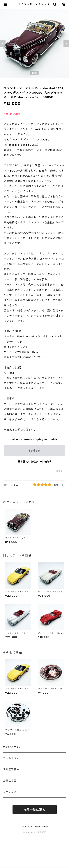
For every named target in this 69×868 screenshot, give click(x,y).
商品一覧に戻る (35, 810)
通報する (61, 471)
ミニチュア (10, 792)
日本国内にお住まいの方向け (35, 462)
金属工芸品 (10, 781)
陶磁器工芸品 (11, 769)
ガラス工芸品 (11, 758)
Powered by (34, 832)
